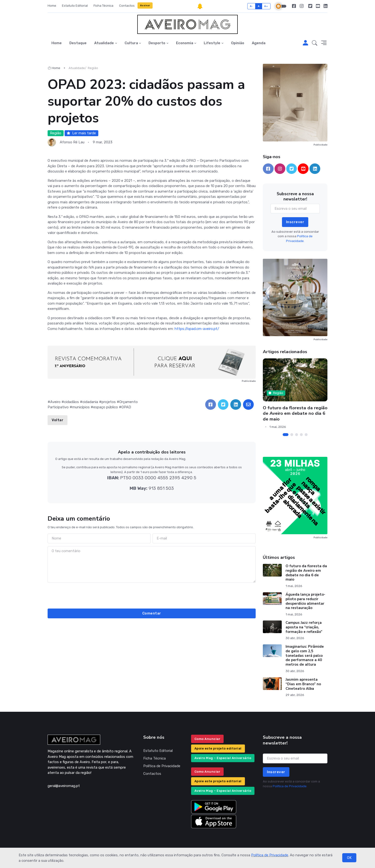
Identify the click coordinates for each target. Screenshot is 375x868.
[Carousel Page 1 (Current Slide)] (286, 435)
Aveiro (55, 402)
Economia (185, 43)
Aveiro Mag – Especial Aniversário (223, 758)
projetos (109, 402)
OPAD (126, 407)
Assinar (145, 5)
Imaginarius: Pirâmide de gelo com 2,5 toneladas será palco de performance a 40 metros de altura (305, 655)
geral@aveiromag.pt (64, 786)
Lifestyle (212, 43)
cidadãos (72, 402)
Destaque (78, 43)
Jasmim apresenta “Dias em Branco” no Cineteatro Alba (303, 684)
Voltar (58, 420)
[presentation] (152, 595)
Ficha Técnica (103, 6)
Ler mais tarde (81, 133)
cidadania (90, 402)
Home (52, 6)
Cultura (131, 43)
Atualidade (104, 43)
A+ (266, 6)
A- (251, 6)
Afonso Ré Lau (72, 142)
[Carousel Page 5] (306, 435)
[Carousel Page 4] (301, 435)
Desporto (157, 43)
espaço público (106, 407)
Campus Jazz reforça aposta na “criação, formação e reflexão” (304, 627)
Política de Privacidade (270, 855)
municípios (81, 407)
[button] (315, 43)
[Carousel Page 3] (297, 435)
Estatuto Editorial (75, 6)
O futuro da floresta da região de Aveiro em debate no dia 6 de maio (295, 413)
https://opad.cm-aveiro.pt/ (197, 329)
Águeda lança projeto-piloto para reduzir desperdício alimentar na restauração (305, 601)
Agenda (259, 43)
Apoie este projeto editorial (218, 748)
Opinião (238, 43)
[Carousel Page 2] (292, 435)
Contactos (127, 6)
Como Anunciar (207, 739)
